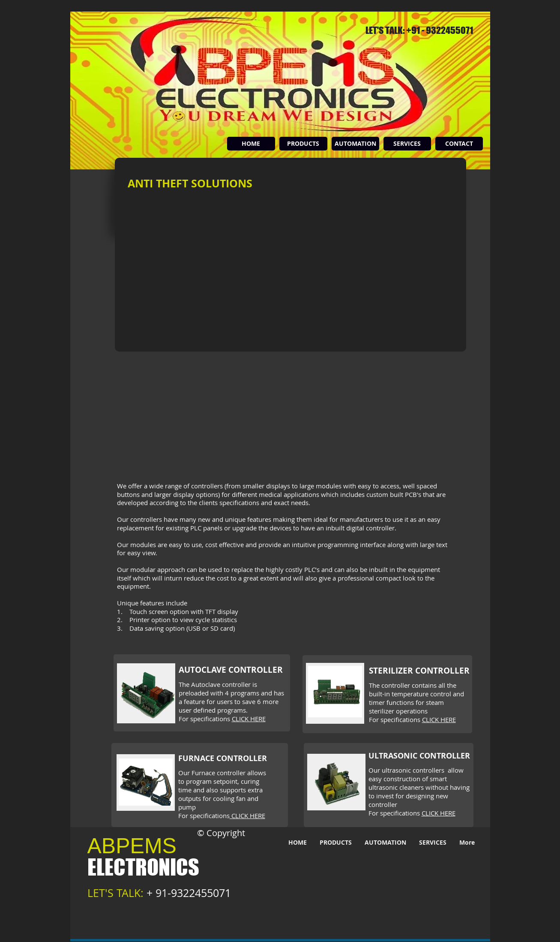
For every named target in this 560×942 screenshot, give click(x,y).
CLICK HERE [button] (249, 719)
